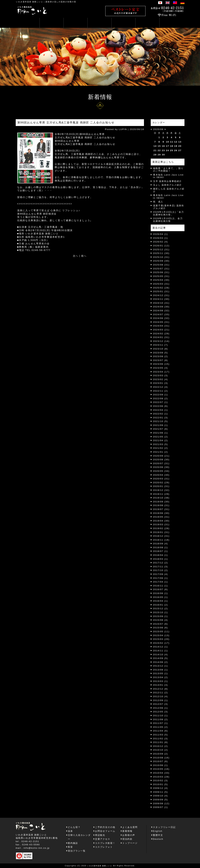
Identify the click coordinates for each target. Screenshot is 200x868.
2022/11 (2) (161, 391)
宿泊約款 (127, 839)
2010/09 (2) (161, 754)
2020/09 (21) (161, 456)
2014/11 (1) (161, 651)
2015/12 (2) (161, 609)
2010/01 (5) (161, 784)
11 (172, 142)
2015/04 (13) (161, 635)
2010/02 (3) (161, 780)
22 (159, 150)
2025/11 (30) (161, 253)
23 (163, 150)
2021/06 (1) (161, 433)
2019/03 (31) (161, 524)
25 (172, 150)
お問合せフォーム (105, 831)
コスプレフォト (104, 847)
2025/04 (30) (161, 280)
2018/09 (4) (161, 544)
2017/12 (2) (161, 563)
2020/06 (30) (161, 467)
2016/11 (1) (161, 586)
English (158, 831)
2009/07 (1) (161, 807)
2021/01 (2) (161, 452)
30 (163, 155)
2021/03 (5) (161, 444)
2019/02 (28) (161, 528)
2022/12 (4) (161, 387)
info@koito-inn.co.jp (36, 848)
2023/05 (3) (161, 368)
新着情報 (127, 831)
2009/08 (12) (161, 803)
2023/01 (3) (161, 383)
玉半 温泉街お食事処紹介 (168, 181)
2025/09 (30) (161, 261)
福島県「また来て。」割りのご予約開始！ (168, 170)
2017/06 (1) (161, 578)
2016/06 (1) (161, 593)
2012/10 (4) (161, 696)
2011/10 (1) (161, 716)
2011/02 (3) (161, 739)
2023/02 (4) (161, 379)
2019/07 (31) (161, 509)
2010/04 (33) (161, 773)
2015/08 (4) (161, 620)
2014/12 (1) (161, 647)
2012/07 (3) (161, 704)
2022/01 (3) (161, 418)
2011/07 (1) (161, 723)
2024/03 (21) (161, 330)
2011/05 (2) (161, 727)
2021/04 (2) (161, 440)
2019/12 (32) (161, 490)
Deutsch (158, 839)
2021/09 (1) (161, 425)
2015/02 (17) (161, 643)
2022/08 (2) (161, 398)
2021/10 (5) (161, 421)
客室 (70, 847)
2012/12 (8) (161, 689)
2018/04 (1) (161, 555)
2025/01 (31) (161, 291)
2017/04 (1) (161, 582)
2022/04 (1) (161, 410)
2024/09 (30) (161, 307)
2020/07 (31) (161, 463)
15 (159, 146)
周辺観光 (100, 835)
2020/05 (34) (161, 471)
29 (159, 155)
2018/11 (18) (161, 540)
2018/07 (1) (161, 551)
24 (167, 150)
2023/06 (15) (161, 364)
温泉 (70, 831)
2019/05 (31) (161, 517)
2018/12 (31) (161, 536)
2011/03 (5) (161, 735)
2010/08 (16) (161, 758)
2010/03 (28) (161, 777)
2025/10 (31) (161, 257)
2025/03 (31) (161, 284)
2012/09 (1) (161, 700)
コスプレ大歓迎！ (105, 843)
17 (167, 146)
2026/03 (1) (161, 238)
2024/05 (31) (161, 322)
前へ (84, 256)
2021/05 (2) (161, 437)
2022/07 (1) (161, 402)
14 (155, 146)
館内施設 (73, 843)
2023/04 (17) (161, 372)
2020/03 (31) (161, 479)
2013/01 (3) (161, 685)
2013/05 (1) (161, 673)
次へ (76, 256)
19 (176, 146)
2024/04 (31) (161, 326)
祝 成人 (158, 202)
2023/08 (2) (161, 356)
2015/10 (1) (161, 612)
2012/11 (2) (161, 693)
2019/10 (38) (161, 498)
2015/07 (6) (161, 624)
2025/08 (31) (161, 265)
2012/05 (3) (161, 712)
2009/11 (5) (161, 792)
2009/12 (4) (161, 788)
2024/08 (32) (161, 311)
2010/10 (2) (161, 750)
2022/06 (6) (161, 406)
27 (180, 150)
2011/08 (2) (161, 719)
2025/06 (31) (161, 272)
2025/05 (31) (161, 276)
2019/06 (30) (161, 513)
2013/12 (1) (161, 666)
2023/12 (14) (161, 341)
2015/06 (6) (161, 628)
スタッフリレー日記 (164, 827)
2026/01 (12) (161, 246)
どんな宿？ (74, 827)
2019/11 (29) (161, 494)
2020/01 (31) (161, 486)
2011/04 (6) (161, 731)
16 (163, 146)
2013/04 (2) (161, 677)
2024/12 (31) (161, 295)
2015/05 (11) (161, 632)
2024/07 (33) (161, 314)
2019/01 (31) (161, 532)
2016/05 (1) (161, 597)
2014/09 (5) (161, 658)
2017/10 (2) (161, 570)
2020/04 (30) (161, 475)
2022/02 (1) (161, 414)
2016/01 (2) (161, 605)
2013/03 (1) (161, 681)
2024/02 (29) (161, 334)
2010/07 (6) (161, 761)
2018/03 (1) (161, 559)
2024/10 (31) (161, 303)
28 (155, 155)
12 (176, 142)
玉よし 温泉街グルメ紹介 (168, 185)
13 (180, 142)
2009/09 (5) (161, 800)
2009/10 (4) (161, 796)
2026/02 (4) (161, 242)
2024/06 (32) (161, 318)
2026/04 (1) (161, 234)
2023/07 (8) (161, 360)
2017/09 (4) (161, 574)
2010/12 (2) (161, 746)
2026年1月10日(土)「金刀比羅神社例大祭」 (168, 213)
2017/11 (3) (161, 567)
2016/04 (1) (161, 601)
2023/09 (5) (161, 353)
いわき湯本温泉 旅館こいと (30, 2)
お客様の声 (129, 835)
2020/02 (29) (161, 483)
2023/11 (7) (161, 345)
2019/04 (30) (161, 521)
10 (167, 142)
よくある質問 (130, 827)
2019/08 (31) (161, 505)
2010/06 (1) (161, 765)
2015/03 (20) (161, 639)
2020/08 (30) (161, 460)
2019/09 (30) (161, 502)
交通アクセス (103, 839)
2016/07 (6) (161, 589)
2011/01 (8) (161, 742)
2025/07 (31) (161, 269)
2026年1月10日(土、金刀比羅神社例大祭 (168, 220)
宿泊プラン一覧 (77, 851)
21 (155, 150)
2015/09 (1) (161, 616)
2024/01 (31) (161, 337)
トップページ (130, 843)
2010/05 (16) (161, 769)
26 (176, 150)
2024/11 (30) (161, 299)
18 (172, 146)
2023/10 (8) (161, 349)
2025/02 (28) (161, 288)
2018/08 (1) (161, 547)
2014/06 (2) (161, 662)
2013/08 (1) (161, 670)
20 (180, 146)
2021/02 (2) (161, 448)
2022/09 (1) (161, 395)
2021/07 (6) (161, 429)
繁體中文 (158, 835)
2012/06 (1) (161, 708)
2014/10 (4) (161, 655)
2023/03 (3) (161, 375)
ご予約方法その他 (105, 827)
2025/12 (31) (161, 250)
